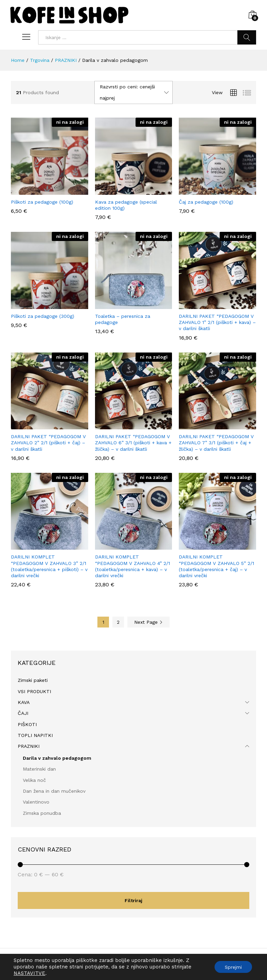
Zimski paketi (33, 680)
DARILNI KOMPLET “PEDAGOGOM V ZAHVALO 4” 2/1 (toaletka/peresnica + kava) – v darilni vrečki (132, 566)
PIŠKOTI (27, 724)
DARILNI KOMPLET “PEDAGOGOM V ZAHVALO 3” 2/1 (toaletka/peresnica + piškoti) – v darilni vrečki (49, 566)
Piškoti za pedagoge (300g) (43, 316)
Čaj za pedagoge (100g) (206, 202)
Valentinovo (36, 802)
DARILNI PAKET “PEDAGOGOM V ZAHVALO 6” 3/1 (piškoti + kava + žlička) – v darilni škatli (133, 443)
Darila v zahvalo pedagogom (57, 758)
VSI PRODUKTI (34, 691)
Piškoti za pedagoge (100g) (42, 202)
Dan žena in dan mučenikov (54, 791)
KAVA (24, 702)
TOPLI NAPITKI (35, 735)
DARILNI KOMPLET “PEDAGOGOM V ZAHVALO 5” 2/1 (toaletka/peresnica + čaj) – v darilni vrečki (216, 566)
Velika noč (34, 780)
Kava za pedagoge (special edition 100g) (126, 205)
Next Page (148, 622)
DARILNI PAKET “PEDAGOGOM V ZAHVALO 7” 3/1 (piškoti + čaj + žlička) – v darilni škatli (216, 443)
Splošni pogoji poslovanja (157, 964)
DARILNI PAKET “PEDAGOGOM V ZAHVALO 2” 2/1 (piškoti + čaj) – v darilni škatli (48, 443)
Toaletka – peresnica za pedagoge (123, 319)
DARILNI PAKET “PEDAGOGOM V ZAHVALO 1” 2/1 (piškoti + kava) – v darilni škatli (217, 322)
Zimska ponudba (42, 813)
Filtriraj (133, 900)
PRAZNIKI (29, 746)
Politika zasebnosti (213, 964)
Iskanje (247, 37)
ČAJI (23, 713)
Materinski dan (39, 769)
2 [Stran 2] (118, 622)
